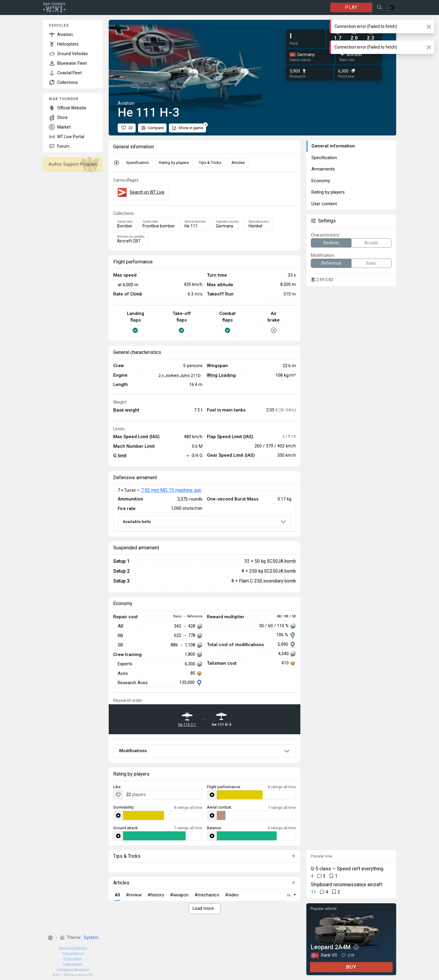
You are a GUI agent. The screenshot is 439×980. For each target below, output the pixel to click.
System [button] (91, 938)
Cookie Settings (73, 964)
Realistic (331, 243)
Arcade (371, 243)
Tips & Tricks (210, 163)
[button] (50, 938)
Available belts (137, 522)
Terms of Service (73, 953)
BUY (351, 967)
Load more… (205, 909)
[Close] (429, 27)
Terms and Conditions (73, 948)
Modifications (133, 751)
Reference (331, 263)
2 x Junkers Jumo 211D (180, 375)
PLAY (351, 7)
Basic (371, 263)
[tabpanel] (205, 511)
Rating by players (174, 163)
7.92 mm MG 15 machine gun (171, 490)
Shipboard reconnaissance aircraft (346, 885)
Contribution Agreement (73, 969)
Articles (238, 163)
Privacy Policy (73, 959)
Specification (137, 163)
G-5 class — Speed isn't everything (347, 869)
